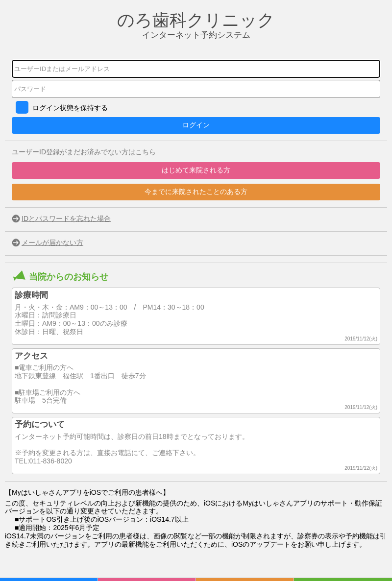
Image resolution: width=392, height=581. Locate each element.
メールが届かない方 (52, 242)
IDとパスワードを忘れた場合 (66, 218)
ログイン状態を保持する (70, 108)
